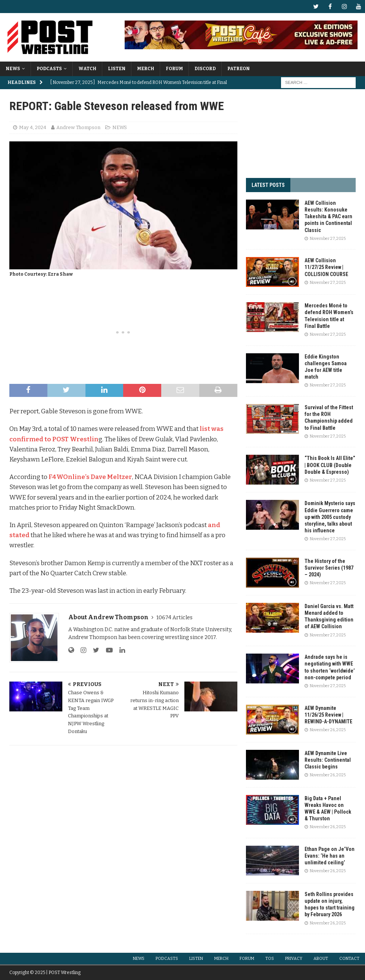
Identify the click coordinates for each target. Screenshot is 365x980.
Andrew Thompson (78, 127)
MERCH (146, 69)
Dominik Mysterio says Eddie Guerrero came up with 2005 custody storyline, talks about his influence (330, 517)
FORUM (174, 69)
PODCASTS (49, 69)
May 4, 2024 (33, 127)
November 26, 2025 (328, 730)
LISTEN (117, 69)
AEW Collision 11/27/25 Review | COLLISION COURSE (326, 267)
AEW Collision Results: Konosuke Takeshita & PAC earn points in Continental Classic (328, 217)
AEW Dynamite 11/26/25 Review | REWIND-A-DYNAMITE (328, 715)
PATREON (238, 69)
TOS (270, 959)
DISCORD (205, 69)
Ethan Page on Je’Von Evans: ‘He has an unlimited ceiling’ (330, 856)
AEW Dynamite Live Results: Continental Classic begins (328, 760)
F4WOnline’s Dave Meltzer (90, 477)
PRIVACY (294, 959)
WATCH (87, 69)
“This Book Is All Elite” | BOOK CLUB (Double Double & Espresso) (330, 465)
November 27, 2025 (328, 239)
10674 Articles (174, 618)
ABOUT (321, 959)
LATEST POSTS (268, 185)
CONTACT (349, 959)
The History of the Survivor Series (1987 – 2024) (329, 568)
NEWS (13, 69)
